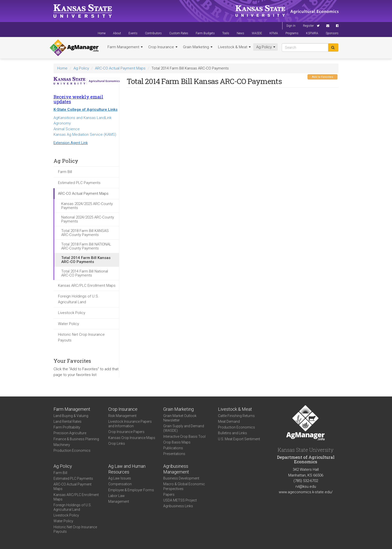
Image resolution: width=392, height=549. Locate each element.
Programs (292, 33)
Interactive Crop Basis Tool (184, 436)
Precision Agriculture (70, 433)
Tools (226, 33)
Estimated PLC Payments (79, 183)
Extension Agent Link (71, 143)
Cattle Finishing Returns (236, 416)
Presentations (174, 454)
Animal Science (67, 129)
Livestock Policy (72, 313)
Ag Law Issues (120, 478)
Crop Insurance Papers (126, 432)
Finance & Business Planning (76, 439)
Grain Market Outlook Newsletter (180, 418)
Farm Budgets (205, 33)
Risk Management (122, 416)
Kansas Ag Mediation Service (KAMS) (85, 134)
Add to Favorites (322, 77)
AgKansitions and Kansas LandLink (82, 118)
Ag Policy (266, 47)
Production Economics (72, 450)
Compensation (120, 484)
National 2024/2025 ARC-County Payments (88, 219)
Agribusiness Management (176, 469)
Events (133, 33)
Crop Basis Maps (177, 442)
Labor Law (116, 496)
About (117, 33)
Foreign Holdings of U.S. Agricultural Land (78, 299)
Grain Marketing (198, 47)
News (240, 33)
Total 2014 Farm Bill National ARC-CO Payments (85, 273)
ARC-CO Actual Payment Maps (120, 68)
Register (308, 26)
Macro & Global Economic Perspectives (184, 486)
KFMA (274, 33)
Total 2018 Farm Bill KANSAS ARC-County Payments (85, 233)
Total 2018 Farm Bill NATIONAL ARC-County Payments (86, 246)
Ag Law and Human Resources (127, 469)
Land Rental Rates (67, 421)
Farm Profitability (67, 427)
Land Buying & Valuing (71, 416)
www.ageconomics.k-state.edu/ (306, 492)
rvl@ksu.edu (306, 486)
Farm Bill (65, 172)
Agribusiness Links (178, 506)
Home (102, 33)
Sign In (291, 26)
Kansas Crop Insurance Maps (132, 438)
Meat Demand (229, 421)
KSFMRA (312, 33)
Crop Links (117, 443)
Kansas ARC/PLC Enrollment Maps (87, 285)
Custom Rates (179, 33)
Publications (173, 448)
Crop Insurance (163, 47)
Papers (169, 494)
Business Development (181, 478)
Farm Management (125, 47)
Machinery (62, 445)
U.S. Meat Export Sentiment (239, 439)
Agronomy (62, 123)
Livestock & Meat (234, 47)
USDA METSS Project (180, 500)
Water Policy (68, 324)
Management (119, 501)
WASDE (257, 33)
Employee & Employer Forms (131, 490)
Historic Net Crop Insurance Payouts (81, 337)
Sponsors (332, 33)
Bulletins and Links (232, 433)
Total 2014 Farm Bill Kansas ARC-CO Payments (86, 260)
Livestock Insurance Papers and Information (130, 424)
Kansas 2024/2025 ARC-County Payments (87, 206)
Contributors (153, 33)
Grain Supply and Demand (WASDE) (184, 428)
